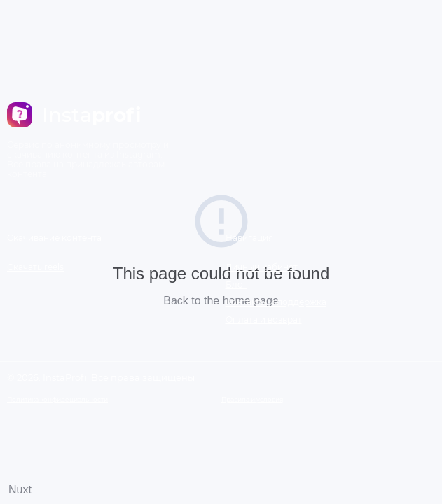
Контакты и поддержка (276, 302)
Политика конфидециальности (57, 399)
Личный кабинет (262, 267)
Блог (236, 285)
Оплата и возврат (264, 320)
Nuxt (20, 490)
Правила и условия (252, 399)
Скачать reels (35, 267)
